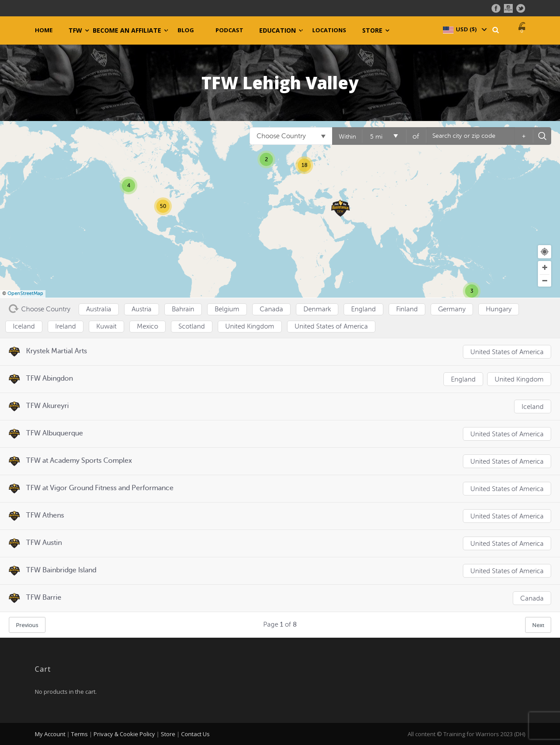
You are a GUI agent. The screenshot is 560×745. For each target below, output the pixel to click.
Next (538, 625)
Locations (329, 30)
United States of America (507, 352)
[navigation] (464, 29)
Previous (27, 625)
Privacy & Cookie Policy (124, 734)
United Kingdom (519, 380)
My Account (50, 734)
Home (44, 30)
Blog (186, 30)
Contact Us (195, 734)
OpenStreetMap (25, 293)
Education (278, 30)
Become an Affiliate (127, 30)
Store (372, 30)
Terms (79, 734)
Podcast (229, 30)
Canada (532, 599)
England (463, 380)
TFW (75, 30)
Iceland (533, 407)
